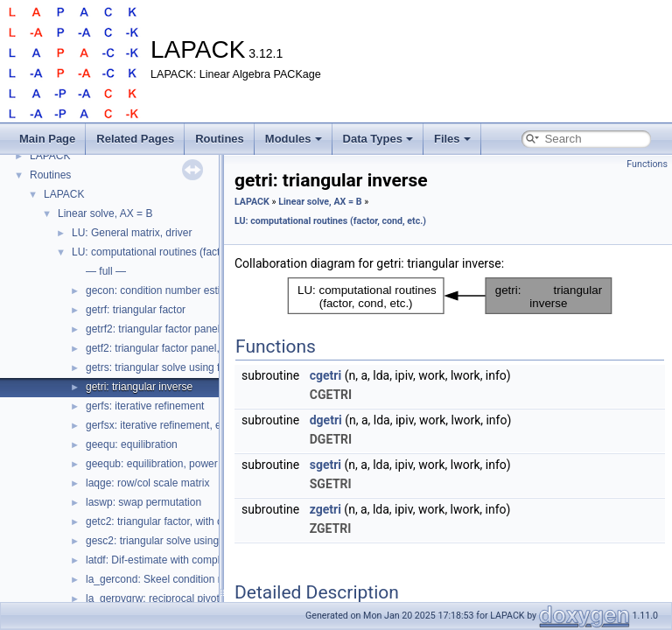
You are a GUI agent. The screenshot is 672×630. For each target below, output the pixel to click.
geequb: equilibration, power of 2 (162, 464)
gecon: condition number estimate (164, 290)
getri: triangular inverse (139, 387)
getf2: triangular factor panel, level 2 (169, 348)
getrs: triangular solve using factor (164, 367)
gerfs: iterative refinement (145, 406)
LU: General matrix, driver (132, 233)
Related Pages (135, 139)
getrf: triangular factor (136, 310)
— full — (106, 271)
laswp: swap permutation (143, 502)
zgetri (325, 509)
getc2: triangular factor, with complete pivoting (192, 521)
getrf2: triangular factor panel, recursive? (180, 329)
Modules (294, 139)
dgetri (326, 420)
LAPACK (50, 156)
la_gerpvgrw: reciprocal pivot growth (170, 598)
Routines (220, 139)
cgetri (325, 375)
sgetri (325, 465)
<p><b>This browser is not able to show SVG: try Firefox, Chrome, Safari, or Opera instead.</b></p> (450, 296)
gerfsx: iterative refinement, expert (165, 425)
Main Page (47, 139)
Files (452, 139)
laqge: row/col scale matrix (147, 483)
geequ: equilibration (132, 444)
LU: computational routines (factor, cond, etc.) (178, 252)
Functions (647, 164)
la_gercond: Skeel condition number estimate (191, 579)
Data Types (378, 139)
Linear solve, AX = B (105, 213)
